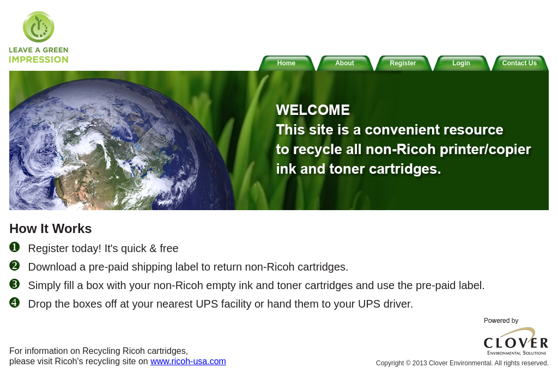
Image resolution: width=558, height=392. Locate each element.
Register (403, 63)
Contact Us (520, 63)
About (345, 63)
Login (461, 63)
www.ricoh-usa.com (188, 361)
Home (286, 63)
